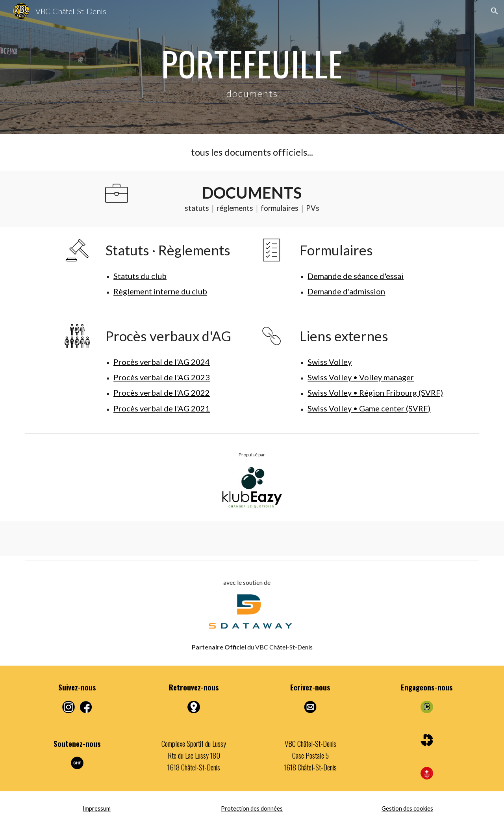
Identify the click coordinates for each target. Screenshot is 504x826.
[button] (495, 11)
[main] (252, 67)
